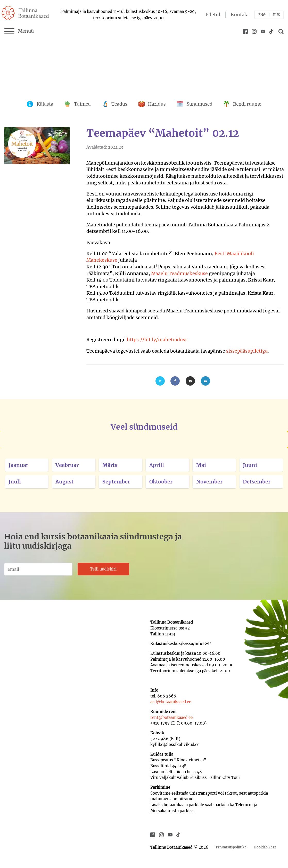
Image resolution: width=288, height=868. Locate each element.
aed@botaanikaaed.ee (171, 702)
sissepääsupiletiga (247, 351)
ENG (262, 15)
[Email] (190, 381)
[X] (160, 381)
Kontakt (240, 15)
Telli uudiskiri (103, 569)
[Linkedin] (205, 381)
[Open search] (280, 31)
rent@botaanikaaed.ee (171, 717)
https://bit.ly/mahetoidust (157, 340)
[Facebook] (175, 381)
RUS (277, 15)
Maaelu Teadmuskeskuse (179, 274)
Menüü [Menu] (19, 31)
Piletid (213, 15)
